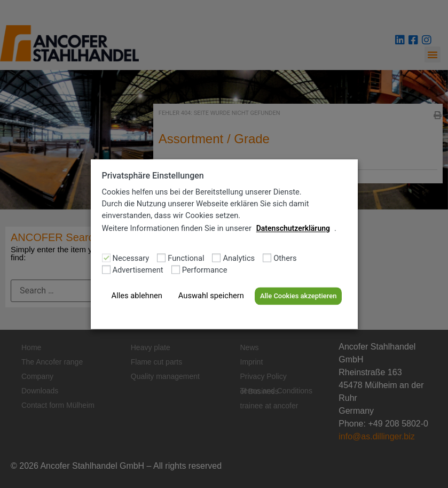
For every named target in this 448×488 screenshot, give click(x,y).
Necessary (131, 259)
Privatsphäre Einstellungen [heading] (153, 176)
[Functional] (161, 258)
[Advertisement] (106, 269)
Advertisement (138, 271)
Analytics (239, 259)
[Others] (267, 258)
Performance (205, 271)
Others (285, 259)
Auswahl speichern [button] (211, 296)
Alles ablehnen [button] (137, 296)
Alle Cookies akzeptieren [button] (298, 296)
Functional (186, 259)
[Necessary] (106, 258)
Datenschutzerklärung (293, 228)
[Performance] (176, 269)
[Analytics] (216, 258)
